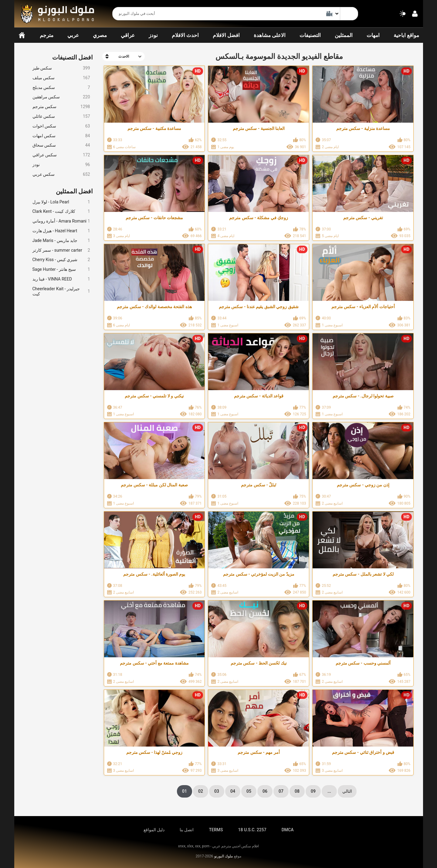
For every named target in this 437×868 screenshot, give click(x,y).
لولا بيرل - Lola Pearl (61, 202)
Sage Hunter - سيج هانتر (61, 269)
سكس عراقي (61, 155)
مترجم (47, 35)
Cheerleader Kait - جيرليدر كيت (61, 291)
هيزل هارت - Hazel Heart (61, 231)
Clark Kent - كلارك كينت (61, 211)
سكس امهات (61, 136)
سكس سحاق (61, 145)
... (329, 791)
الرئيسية (22, 35)
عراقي (128, 35)
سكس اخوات (61, 126)
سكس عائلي (61, 116)
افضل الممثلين (75, 191)
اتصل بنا (187, 830)
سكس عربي (61, 174)
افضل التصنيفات (73, 57)
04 (233, 791)
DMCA (288, 830)
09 (313, 791)
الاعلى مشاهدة (270, 35)
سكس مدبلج (61, 88)
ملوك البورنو (224, 856)
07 (281, 791)
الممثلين (344, 35)
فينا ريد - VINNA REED (61, 279)
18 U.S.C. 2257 (252, 830)
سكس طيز (61, 68)
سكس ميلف (61, 78)
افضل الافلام (226, 35)
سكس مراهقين (61, 97)
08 (297, 791)
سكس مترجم (61, 107)
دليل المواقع (154, 830)
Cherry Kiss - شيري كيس (61, 260)
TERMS (216, 830)
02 (201, 791)
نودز (153, 35)
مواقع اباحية (406, 35)
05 (249, 791)
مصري (100, 35)
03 (217, 791)
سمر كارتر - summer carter (61, 250)
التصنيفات (310, 35)
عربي (73, 35)
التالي (347, 791)
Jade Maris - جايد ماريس (61, 241)
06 (265, 791)
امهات (373, 35)
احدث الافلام (185, 35)
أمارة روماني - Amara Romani (61, 221)
